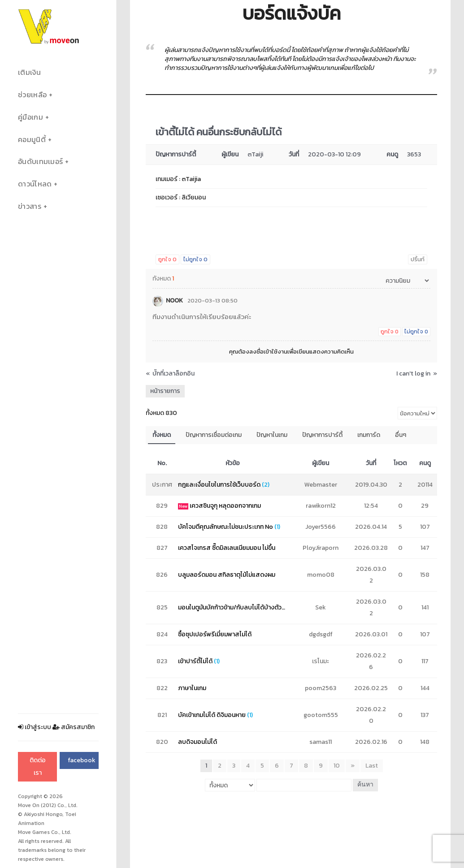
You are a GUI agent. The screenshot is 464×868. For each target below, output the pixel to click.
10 (337, 766)
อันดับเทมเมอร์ (40, 162)
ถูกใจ (167, 259)
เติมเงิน (29, 72)
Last (372, 766)
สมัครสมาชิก (74, 727)
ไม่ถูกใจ (195, 259)
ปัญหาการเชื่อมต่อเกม (214, 435)
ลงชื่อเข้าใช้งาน (268, 352)
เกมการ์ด (369, 435)
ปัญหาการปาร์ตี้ (322, 435)
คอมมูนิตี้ (32, 140)
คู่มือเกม (30, 117)
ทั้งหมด (162, 435)
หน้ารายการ (165, 391)
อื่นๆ (401, 435)
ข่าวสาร (30, 206)
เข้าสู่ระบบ (35, 727)
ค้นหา (365, 785)
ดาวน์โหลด (35, 184)
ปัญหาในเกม (272, 435)
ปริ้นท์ (418, 259)
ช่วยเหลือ (32, 95)
